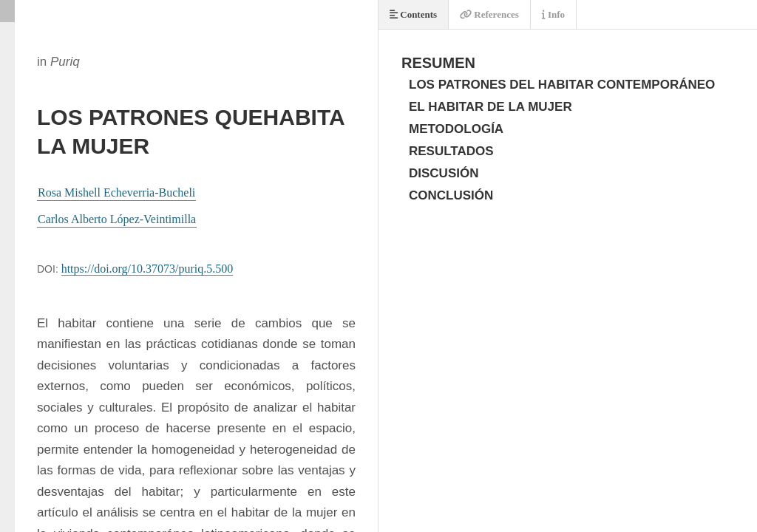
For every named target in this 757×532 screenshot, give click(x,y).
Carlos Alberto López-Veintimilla (117, 219)
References (489, 14)
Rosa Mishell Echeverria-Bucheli (116, 192)
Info (553, 14)
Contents (413, 14)
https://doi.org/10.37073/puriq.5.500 (147, 269)
